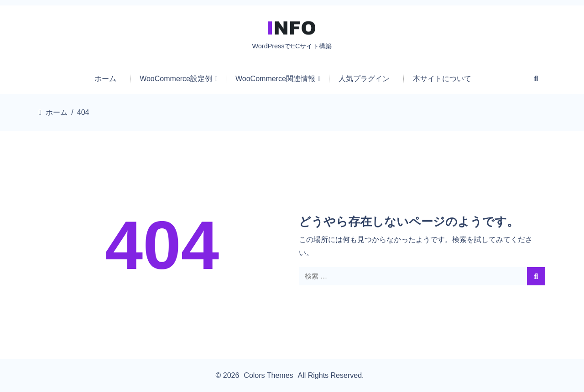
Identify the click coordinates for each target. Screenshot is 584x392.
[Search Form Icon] (536, 79)
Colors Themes (268, 375)
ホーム (57, 112)
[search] (536, 276)
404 (162, 245)
